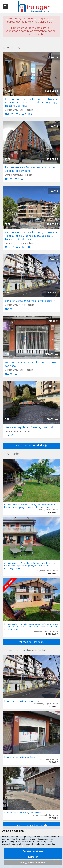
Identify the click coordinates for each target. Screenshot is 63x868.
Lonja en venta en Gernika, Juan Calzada (23, 813)
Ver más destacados (31, 642)
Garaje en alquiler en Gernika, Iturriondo (30, 427)
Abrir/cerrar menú (5, 6)
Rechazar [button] (33, 857)
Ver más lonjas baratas (31, 825)
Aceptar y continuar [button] (33, 851)
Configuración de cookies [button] (33, 863)
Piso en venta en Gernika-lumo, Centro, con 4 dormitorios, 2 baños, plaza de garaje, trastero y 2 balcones (31, 236)
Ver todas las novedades (32, 445)
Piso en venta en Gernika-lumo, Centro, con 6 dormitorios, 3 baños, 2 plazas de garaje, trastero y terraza (31, 102)
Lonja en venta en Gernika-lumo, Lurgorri (30, 301)
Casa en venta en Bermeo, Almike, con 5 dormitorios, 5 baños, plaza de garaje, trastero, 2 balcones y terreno (30, 506)
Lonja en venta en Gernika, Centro (20, 757)
